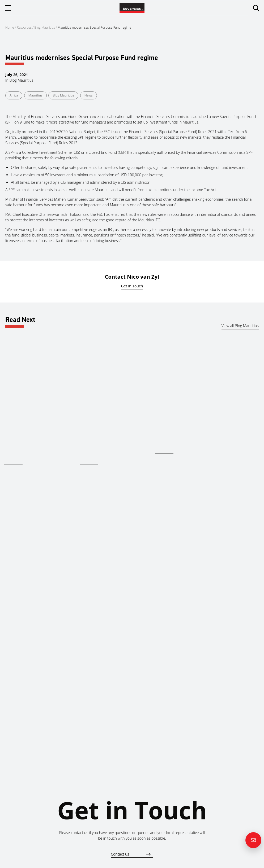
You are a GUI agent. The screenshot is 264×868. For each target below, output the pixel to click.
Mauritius (35, 95)
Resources (25, 27)
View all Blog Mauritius (240, 326)
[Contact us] (253, 840)
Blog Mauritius (45, 27)
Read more (13, 461)
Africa (14, 95)
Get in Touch (132, 286)
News (89, 95)
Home (10, 27)
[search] (256, 8)
